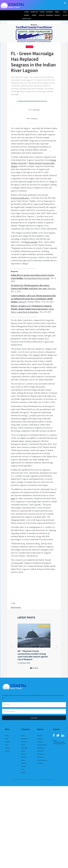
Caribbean (40, 742)
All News (7, 742)
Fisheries (23, 772)
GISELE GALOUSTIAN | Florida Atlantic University (33, 101)
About (7, 745)
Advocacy (24, 763)
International (41, 754)
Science (23, 745)
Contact (7, 751)
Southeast (29, 47)
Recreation (24, 757)
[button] (65, 3)
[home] (13, 5)
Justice (23, 736)
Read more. (16, 607)
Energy (23, 751)
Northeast (40, 736)
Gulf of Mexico (41, 748)
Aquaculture (24, 739)
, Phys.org (51, 288)
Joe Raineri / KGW (25, 663)
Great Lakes (40, 751)
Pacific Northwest (44, 626)
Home (7, 736)
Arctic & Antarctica (42, 760)
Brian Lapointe (31, 242)
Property (23, 766)
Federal (23, 760)
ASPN (7, 739)
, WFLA (21, 302)
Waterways (36, 110)
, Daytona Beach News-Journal (36, 278)
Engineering (24, 748)
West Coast (40, 757)
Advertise (8, 748)
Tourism (23, 754)
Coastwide (40, 739)
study (13, 498)
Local (23, 769)
